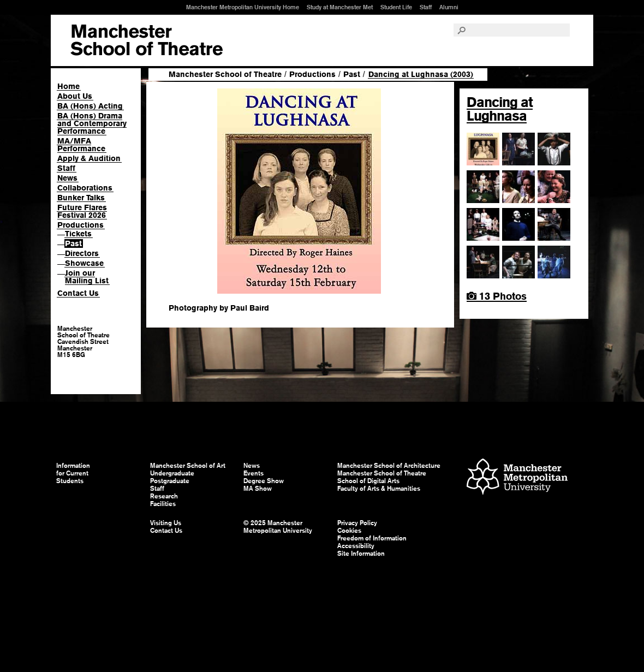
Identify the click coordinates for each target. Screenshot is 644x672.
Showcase (84, 263)
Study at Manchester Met (340, 7)
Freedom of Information (372, 538)
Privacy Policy (357, 523)
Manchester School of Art (147, 40)
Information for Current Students (73, 473)
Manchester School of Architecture (389, 466)
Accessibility (356, 546)
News (67, 178)
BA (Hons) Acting (90, 106)
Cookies (349, 531)
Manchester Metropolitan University (517, 478)
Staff (426, 7)
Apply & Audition (89, 158)
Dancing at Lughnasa (500, 109)
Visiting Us (166, 523)
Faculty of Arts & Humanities (379, 489)
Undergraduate (172, 473)
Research (164, 496)
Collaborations (85, 188)
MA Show (258, 489)
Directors (82, 253)
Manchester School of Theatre (225, 74)
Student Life (396, 7)
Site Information (361, 554)
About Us (75, 96)
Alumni (449, 7)
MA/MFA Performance (81, 145)
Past (73, 243)
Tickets (78, 234)
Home (68, 86)
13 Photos (497, 296)
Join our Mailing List (87, 277)
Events (254, 473)
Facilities (163, 504)
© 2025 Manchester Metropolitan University (278, 527)
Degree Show (264, 481)
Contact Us (78, 293)
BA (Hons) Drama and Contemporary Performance (92, 123)
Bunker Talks (81, 198)
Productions (80, 225)
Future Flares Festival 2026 (82, 211)
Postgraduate (170, 481)
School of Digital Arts (368, 481)
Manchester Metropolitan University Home (243, 7)
